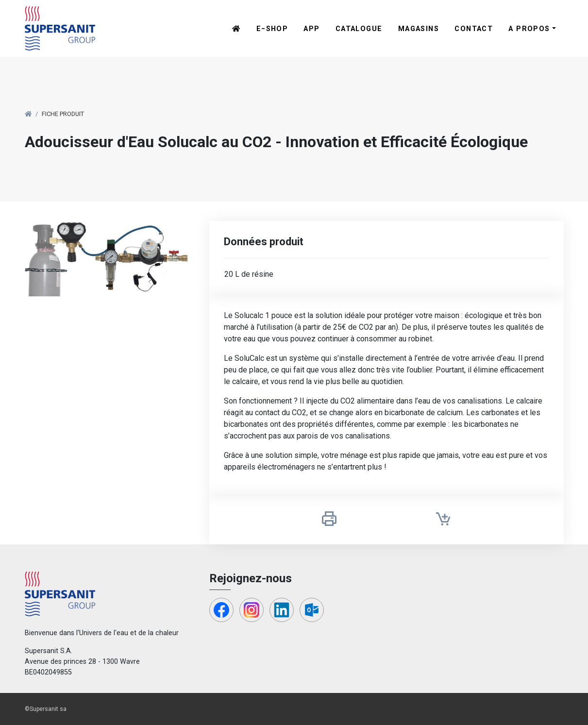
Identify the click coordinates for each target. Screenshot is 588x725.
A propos (529, 29)
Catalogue (359, 29)
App (311, 29)
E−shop (272, 29)
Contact (474, 29)
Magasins (419, 29)
